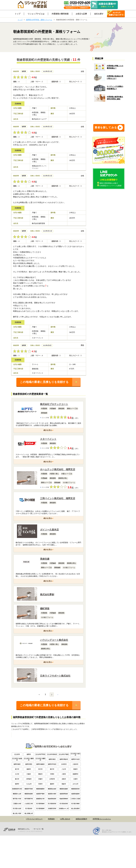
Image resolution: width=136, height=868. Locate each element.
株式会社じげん (24, 861)
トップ (20, 20)
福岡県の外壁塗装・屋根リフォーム (39, 20)
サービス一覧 (39, 861)
